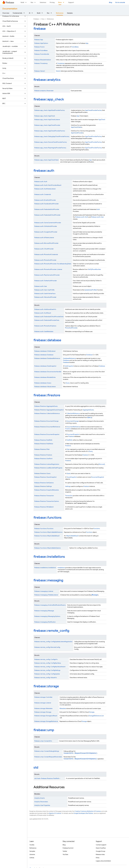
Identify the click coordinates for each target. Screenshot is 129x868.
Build (22, 2)
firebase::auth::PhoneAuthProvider (45, 260)
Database (89, 355)
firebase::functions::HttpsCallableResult (47, 536)
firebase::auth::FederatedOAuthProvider (47, 215)
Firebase (36, 19)
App (87, 43)
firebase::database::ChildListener (45, 351)
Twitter (65, 851)
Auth (98, 209)
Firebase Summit (68, 848)
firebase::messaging (48, 580)
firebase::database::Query (43, 383)
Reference (50, 19)
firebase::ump (44, 730)
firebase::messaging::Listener (44, 591)
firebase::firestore (47, 395)
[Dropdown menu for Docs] (64, 2)
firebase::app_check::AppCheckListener (47, 120)
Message (95, 595)
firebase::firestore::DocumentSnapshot (47, 434)
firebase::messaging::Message (44, 611)
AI (30, 13)
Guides (32, 845)
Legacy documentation (103, 861)
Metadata (63, 708)
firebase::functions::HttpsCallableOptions (48, 548)
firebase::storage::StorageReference (46, 721)
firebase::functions (48, 518)
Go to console (120, 2)
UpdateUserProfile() (91, 290)
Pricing (52, 2)
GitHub (32, 858)
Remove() (102, 464)
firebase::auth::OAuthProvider (44, 249)
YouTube (65, 854)
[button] (12, 16)
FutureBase (75, 47)
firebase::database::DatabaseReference (47, 358)
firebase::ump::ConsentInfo (43, 741)
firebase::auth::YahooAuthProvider (45, 297)
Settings (68, 486)
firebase (40, 29)
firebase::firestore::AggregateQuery (46, 406)
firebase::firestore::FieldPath (43, 440)
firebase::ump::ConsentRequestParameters (48, 757)
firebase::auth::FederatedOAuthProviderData (49, 317)
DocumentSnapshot (73, 434)
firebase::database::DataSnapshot (45, 366)
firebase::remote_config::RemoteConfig (47, 647)
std (36, 767)
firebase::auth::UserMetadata (44, 331)
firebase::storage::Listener (43, 703)
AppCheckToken (76, 127)
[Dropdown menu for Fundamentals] (25, 13)
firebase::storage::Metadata (43, 708)
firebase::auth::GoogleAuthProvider (46, 232)
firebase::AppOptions (41, 43)
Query (68, 383)
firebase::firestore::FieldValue (44, 444)
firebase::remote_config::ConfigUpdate (47, 674)
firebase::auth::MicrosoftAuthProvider (46, 243)
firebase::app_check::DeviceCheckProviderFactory (51, 142)
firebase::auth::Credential (43, 194)
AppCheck (102, 120)
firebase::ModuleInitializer (43, 60)
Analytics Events (40, 798)
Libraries (32, 854)
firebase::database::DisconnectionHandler (48, 372)
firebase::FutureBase (41, 50)
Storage (92, 712)
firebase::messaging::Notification (45, 622)
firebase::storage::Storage (43, 712)
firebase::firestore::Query (42, 473)
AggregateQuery (88, 410)
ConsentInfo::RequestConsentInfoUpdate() (80, 753)
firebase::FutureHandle (42, 54)
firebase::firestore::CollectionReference (47, 413)
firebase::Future (39, 47)
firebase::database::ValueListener (45, 387)
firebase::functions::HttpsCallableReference (48, 532)
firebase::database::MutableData (45, 377)
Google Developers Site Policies (83, 813)
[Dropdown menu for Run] (36, 2)
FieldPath (69, 440)
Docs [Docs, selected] (60, 2)
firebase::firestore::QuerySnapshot (45, 477)
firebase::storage (46, 686)
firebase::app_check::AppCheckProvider (47, 125)
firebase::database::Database (44, 355)
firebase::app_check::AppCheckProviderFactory (50, 131)
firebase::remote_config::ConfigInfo (46, 659)
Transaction (69, 496)
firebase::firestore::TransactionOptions (47, 501)
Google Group (100, 851)
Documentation (10, 9)
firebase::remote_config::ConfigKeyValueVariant (50, 667)
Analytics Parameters (41, 802)
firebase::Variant (40, 71)
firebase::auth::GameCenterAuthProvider (48, 223)
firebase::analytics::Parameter (44, 91)
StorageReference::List (96, 716)
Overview (6, 13)
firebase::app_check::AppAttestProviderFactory (50, 110)
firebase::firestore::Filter (42, 449)
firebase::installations (49, 557)
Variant (58, 71)
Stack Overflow (101, 848)
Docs (43, 19)
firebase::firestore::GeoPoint (43, 459)
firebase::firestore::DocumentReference (47, 427)
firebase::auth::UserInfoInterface (45, 293)
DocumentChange (73, 421)
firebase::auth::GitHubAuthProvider (46, 226)
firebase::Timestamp (41, 63)
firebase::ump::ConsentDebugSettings (47, 751)
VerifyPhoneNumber (94, 269)
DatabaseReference (69, 358)
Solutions (43, 2)
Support (71, 2)
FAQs (98, 858)
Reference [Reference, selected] (60, 13)
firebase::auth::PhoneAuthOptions (45, 326)
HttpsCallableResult (72, 536)
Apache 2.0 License (55, 813)
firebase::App (39, 40)
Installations (61, 568)
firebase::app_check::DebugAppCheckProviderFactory (52, 136)
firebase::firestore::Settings (43, 486)
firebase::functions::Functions (44, 528)
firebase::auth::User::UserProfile (44, 290)
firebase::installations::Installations (45, 568)
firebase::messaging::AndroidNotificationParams (50, 605)
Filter (68, 449)
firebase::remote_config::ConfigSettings (47, 670)
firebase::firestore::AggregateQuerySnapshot (49, 410)
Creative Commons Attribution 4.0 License (88, 811)
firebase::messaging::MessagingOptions (47, 616)
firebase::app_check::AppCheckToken (47, 160)
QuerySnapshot (72, 477)
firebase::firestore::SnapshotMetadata (47, 490)
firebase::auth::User (97, 217)
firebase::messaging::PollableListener (46, 595)
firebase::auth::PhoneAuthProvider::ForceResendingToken (53, 264)
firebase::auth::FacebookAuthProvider (47, 204)
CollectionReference (73, 413)
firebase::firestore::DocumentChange (46, 421)
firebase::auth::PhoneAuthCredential (46, 254)
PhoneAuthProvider (71, 328)
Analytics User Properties (42, 805)
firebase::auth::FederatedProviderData (47, 320)
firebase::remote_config (51, 631)
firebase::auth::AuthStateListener (45, 189)
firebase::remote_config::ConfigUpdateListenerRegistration (53, 642)
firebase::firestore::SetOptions (44, 483)
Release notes (100, 854)
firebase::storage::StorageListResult (46, 716)
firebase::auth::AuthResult (43, 313)
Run (32, 2)
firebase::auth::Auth (41, 182)
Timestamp (61, 63)
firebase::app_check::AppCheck (45, 116)
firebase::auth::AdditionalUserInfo (45, 309)
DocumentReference (73, 427)
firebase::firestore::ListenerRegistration (47, 464)
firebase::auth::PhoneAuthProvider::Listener (48, 269)
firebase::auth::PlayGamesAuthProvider (47, 275)
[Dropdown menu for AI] (33, 13)
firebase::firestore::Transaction (44, 496)
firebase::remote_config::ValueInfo (46, 678)
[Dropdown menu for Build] (27, 2)
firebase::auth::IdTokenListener (44, 238)
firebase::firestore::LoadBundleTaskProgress (48, 468)
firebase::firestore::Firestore (43, 455)
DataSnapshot (69, 366)
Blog (111, 2)
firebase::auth (44, 171)
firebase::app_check (49, 99)
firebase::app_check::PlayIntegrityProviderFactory (50, 148)
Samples (70, 13)
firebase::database (47, 340)
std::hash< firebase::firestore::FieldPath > (47, 778)
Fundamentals (18, 13)
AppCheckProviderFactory (93, 110)
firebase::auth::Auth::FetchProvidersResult (48, 185)
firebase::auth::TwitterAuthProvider (46, 281)
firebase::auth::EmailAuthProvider (45, 200)
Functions (97, 528)
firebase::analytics (47, 80)
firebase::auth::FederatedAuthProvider (47, 209)
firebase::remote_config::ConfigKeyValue (48, 663)
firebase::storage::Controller (43, 697)
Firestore (68, 429)
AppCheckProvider (77, 133)
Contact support (101, 845)
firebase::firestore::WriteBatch (44, 507)
